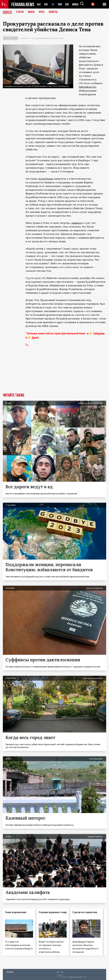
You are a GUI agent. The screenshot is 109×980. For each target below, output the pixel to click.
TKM (60, 4)
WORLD (76, 4)
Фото (42, 12)
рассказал (99, 135)
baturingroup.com (76, 977)
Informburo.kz (88, 87)
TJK (53, 4)
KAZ (39, 4)
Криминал (25, 38)
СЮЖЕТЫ (53, 12)
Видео (31, 12)
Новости (7, 12)
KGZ (46, 4)
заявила (76, 223)
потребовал (46, 179)
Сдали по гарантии (85, 912)
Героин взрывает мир (53, 912)
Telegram (99, 333)
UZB (68, 4)
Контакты (10, 972)
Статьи (20, 12)
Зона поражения (16, 912)
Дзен (35, 337)
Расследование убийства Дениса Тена (47, 38)
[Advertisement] (54, 372)
